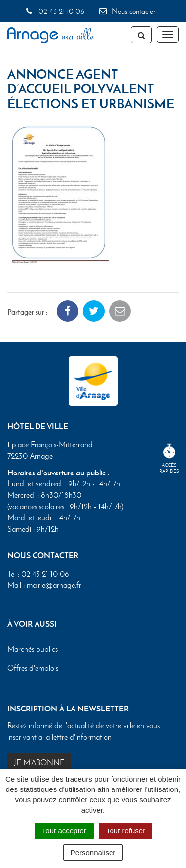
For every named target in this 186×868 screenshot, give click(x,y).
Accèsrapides (169, 459)
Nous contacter (127, 11)
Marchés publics (33, 649)
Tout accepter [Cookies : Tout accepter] (64, 831)
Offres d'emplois (33, 668)
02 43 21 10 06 (55, 11)
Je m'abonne (39, 763)
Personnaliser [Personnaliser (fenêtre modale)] (93, 852)
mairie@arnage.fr (54, 585)
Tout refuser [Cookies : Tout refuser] (126, 831)
